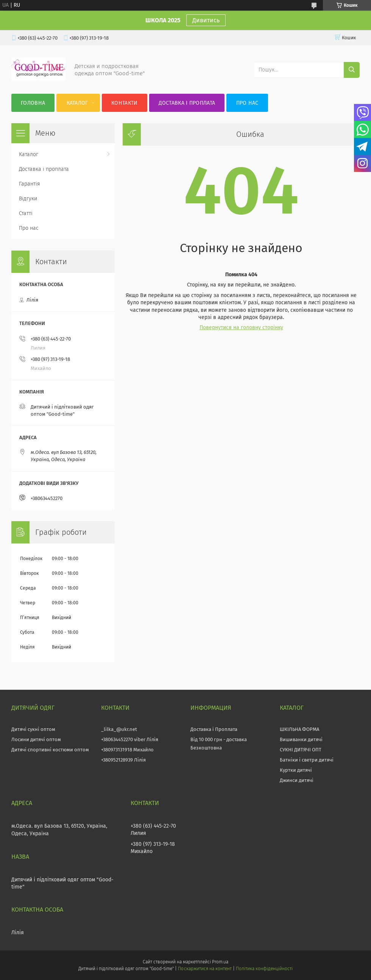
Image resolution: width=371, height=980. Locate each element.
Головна (33, 103)
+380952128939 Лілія (123, 760)
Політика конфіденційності (264, 969)
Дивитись (206, 20)
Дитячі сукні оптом (33, 729)
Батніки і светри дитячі (307, 760)
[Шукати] (352, 70)
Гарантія (30, 184)
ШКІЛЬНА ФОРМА (299, 729)
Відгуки (28, 199)
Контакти (124, 103)
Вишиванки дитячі (301, 739)
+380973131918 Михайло (127, 750)
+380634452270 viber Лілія (130, 739)
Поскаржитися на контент (205, 969)
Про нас (247, 103)
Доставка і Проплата (214, 729)
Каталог (77, 103)
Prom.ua (220, 962)
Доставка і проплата (187, 103)
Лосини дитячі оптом (36, 739)
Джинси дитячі (297, 780)
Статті (26, 213)
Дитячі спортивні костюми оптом (50, 750)
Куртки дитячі (296, 770)
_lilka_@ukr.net (119, 729)
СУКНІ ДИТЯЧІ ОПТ (301, 750)
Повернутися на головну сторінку (241, 327)
